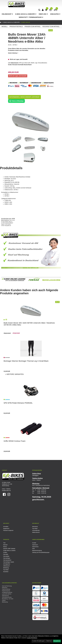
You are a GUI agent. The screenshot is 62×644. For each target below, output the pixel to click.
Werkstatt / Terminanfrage (31, 17)
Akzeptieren (57, 641)
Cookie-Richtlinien (32, 638)
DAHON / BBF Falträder (9, 549)
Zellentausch (6, 566)
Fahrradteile (6, 556)
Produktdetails (16, 27)
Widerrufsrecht (36, 532)
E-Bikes (5, 552)
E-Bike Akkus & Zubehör (26, 14)
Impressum (35, 545)
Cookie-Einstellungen (38, 641)
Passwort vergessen (8, 530)
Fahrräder (6, 554)
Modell (5, 27)
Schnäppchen (7, 564)
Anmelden (6, 527)
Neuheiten (6, 572)
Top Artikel (35, 528)
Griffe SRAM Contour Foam (15, 441)
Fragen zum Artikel (33, 27)
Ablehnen (49, 641)
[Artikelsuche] (39, 10)
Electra (5, 547)
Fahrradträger (7, 558)
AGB (33, 549)
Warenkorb (35, 527)
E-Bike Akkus (26, 22)
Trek (4, 543)
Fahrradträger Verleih (9, 562)
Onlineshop (7, 14)
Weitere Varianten (15, 374)
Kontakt (34, 543)
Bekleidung (6, 568)
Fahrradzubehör (7, 560)
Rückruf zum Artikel (51, 27)
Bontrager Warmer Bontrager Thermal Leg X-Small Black (26, 361)
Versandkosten (42, 63)
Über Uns (43, 14)
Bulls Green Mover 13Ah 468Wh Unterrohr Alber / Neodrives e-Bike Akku (27, 38)
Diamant (5, 545)
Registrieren (6, 528)
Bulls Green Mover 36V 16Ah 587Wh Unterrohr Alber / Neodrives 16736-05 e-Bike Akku (29, 324)
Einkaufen (55, 14)
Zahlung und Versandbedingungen (41, 552)
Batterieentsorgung (37, 551)
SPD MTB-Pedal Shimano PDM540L (18, 403)
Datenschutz (35, 547)
